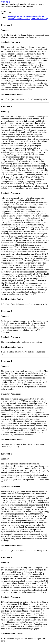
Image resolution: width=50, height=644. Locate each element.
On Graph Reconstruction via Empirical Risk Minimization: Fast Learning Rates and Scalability (28, 17)
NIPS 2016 (5, 2)
